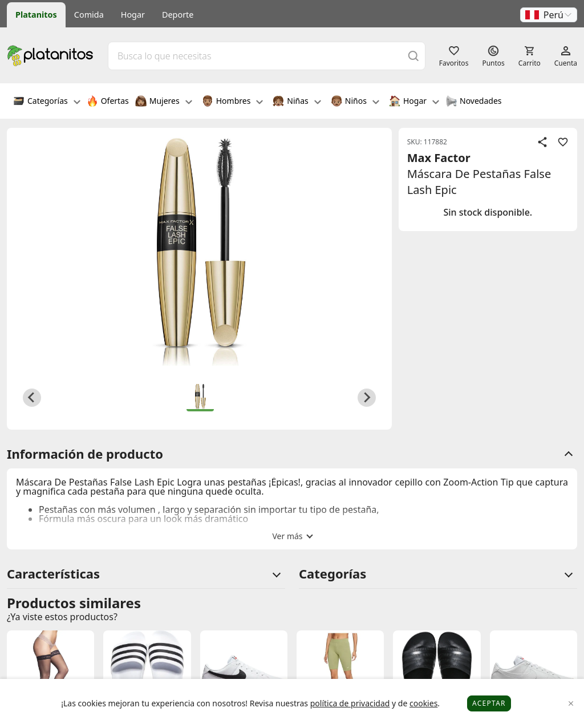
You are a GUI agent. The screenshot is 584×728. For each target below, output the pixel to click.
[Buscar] (413, 56)
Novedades (474, 102)
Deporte (178, 15)
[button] (549, 15)
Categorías (47, 102)
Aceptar (489, 703)
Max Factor (439, 158)
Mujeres (164, 102)
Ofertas (108, 102)
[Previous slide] (32, 398)
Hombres (233, 102)
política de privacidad (350, 703)
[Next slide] (367, 398)
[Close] (571, 704)
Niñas (297, 102)
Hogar (133, 15)
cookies (423, 703)
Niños (355, 102)
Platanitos (36, 15)
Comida (89, 15)
